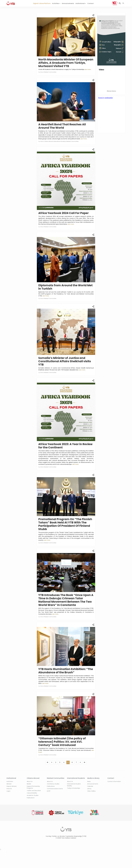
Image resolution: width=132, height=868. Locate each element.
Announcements (68, 3)
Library (89, 789)
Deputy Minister (12, 786)
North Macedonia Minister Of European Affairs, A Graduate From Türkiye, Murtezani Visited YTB (66, 63)
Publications (31, 798)
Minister (9, 784)
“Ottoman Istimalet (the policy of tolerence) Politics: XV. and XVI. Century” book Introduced (62, 742)
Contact (91, 3)
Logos (8, 791)
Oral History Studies (53, 784)
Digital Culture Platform (42, 3)
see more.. (88, 69)
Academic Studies (33, 795)
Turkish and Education (34, 791)
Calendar (90, 786)
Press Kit (9, 789)
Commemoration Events (55, 789)
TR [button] (123, 3)
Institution (10, 781)
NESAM (29, 784)
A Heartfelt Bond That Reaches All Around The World (62, 126)
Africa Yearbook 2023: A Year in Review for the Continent (65, 446)
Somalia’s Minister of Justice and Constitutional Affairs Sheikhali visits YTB (65, 361)
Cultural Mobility (32, 793)
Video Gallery (91, 791)
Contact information (114, 781)
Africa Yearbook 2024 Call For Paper (63, 213)
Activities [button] (56, 3)
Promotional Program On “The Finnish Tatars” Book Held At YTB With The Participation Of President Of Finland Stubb (65, 524)
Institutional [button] (81, 3)
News (89, 781)
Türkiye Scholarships (74, 788)
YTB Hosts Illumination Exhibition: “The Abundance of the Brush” (66, 671)
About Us (30, 781)
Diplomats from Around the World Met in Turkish (65, 287)
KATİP (49, 791)
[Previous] (47, 762)
